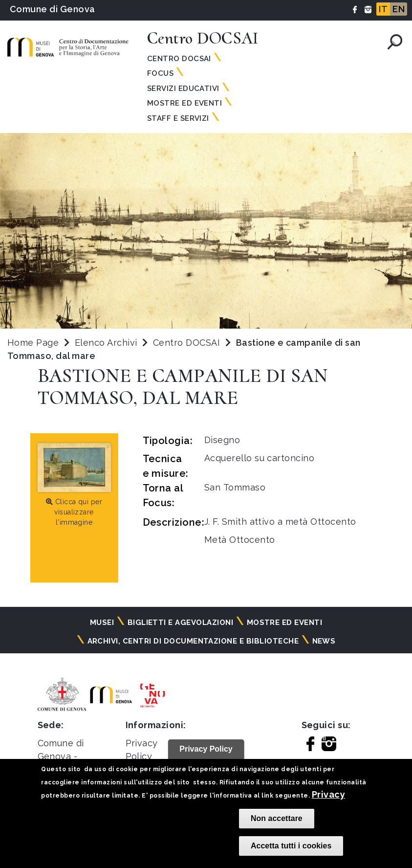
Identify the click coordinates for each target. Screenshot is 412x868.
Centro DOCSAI (188, 343)
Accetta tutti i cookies (291, 846)
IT (383, 9)
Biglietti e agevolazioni (181, 623)
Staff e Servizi (178, 118)
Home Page (33, 343)
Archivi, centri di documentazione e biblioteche (193, 641)
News (324, 641)
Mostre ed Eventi (185, 103)
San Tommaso (235, 487)
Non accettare (277, 818)
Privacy (328, 794)
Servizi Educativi (183, 89)
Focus (160, 73)
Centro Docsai (179, 59)
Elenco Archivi (106, 343)
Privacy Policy (206, 749)
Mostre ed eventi (285, 623)
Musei (102, 623)
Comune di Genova (53, 9)
